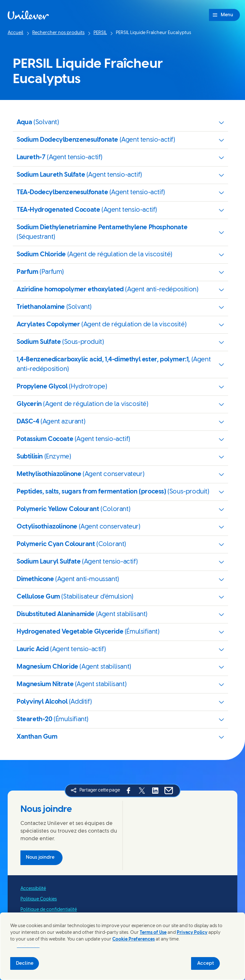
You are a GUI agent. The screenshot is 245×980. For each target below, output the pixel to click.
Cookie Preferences (134, 939)
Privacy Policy (192, 933)
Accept (206, 963)
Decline (25, 963)
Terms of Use (153, 933)
